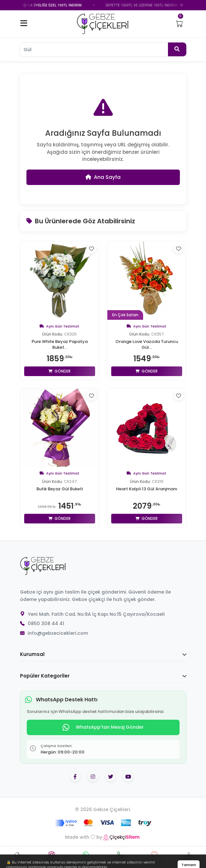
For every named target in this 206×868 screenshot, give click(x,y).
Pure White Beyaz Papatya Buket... (60, 345)
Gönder (59, 372)
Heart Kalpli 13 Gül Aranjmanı (147, 489)
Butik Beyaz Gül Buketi (60, 489)
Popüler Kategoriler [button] (103, 676)
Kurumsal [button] (103, 655)
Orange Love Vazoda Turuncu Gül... (147, 345)
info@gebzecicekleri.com (58, 634)
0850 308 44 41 (46, 624)
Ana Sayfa (103, 177)
